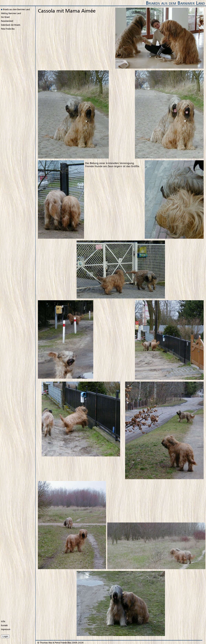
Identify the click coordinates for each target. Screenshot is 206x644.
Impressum (6, 629)
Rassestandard (7, 21)
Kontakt (4, 625)
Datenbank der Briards (11, 25)
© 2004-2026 (60, 643)
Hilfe (3, 621)
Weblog (11, 13)
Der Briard (5, 17)
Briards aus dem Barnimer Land (175, 3)
